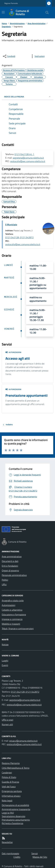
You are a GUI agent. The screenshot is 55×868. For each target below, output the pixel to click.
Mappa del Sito (40, 857)
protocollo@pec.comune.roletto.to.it (28, 161)
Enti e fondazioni (10, 566)
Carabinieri (7, 773)
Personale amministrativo (14, 575)
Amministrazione (17, 23)
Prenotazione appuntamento (16, 820)
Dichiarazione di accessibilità (15, 805)
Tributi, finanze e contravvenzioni (18, 628)
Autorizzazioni (13, 352)
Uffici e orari (7, 720)
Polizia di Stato (9, 777)
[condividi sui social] (9, 56)
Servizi (35, 853)
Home (4, 23)
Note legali (7, 801)
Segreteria (6, 26)
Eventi (5, 665)
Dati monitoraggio (10, 853)
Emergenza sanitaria (12, 791)
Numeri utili (7, 724)
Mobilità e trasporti (11, 624)
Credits (17, 857)
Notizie (5, 645)
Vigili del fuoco (9, 787)
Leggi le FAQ (8, 813)
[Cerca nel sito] (46, 13)
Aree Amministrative (37, 23)
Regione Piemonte (11, 3)
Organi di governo (10, 570)
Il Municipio (11, 225)
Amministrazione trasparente (16, 809)
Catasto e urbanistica (12, 610)
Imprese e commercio (12, 619)
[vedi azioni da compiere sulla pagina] (37, 56)
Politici (5, 580)
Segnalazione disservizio (13, 816)
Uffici (4, 584)
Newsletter (7, 842)
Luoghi (5, 661)
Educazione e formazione (14, 614)
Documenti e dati (10, 561)
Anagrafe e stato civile (13, 600)
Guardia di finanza (10, 782)
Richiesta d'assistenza (12, 823)
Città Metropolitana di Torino (16, 768)
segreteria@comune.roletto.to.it (28, 158)
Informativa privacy (11, 796)
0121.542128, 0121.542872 (19, 237)
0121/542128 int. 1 (24, 154)
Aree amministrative (12, 556)
